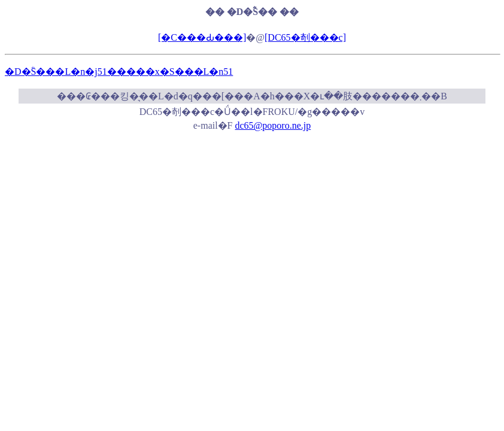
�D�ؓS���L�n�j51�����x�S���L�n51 (119, 72)
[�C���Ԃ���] (202, 37)
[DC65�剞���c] (305, 37)
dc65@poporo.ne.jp (273, 125)
